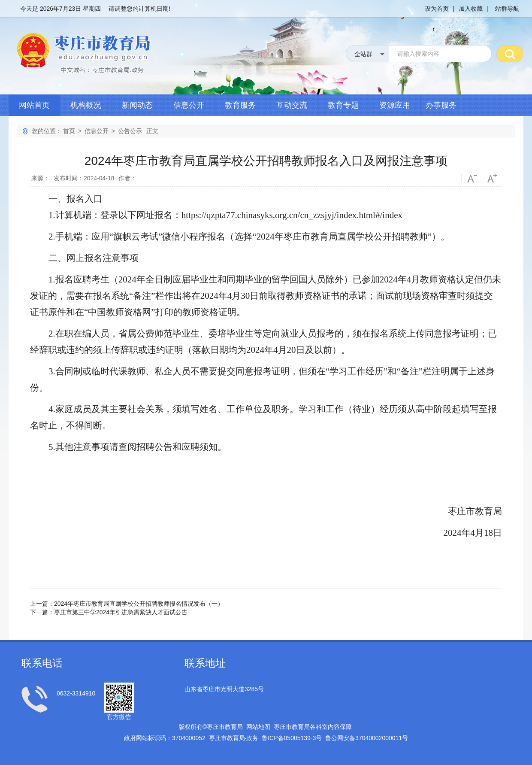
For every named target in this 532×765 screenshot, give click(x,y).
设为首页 (437, 9)
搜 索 (510, 54)
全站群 (363, 54)
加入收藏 (471, 9)
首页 (69, 131)
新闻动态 (137, 105)
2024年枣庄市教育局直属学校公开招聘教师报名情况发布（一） (139, 604)
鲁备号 (292, 738)
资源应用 (395, 105)
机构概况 (86, 105)
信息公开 (189, 105)
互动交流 (292, 105)
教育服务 (240, 105)
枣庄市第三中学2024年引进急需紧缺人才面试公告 (121, 612)
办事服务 (441, 105)
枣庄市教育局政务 (234, 738)
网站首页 (34, 105)
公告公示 (130, 131)
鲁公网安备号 (367, 738)
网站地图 (258, 727)
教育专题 (343, 105)
